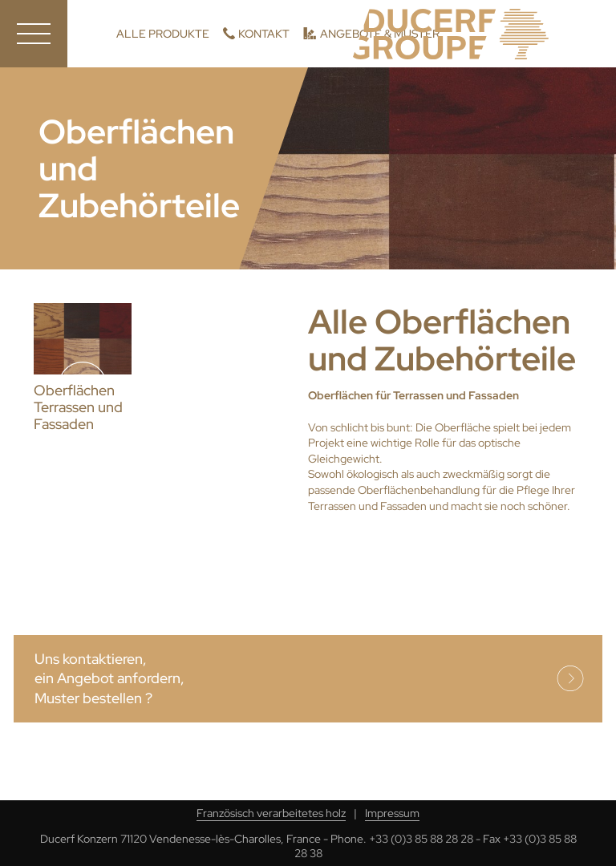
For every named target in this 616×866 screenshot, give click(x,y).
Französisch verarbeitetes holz (271, 813)
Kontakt (264, 34)
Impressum (392, 813)
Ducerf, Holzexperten (451, 34)
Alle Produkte (163, 34)
